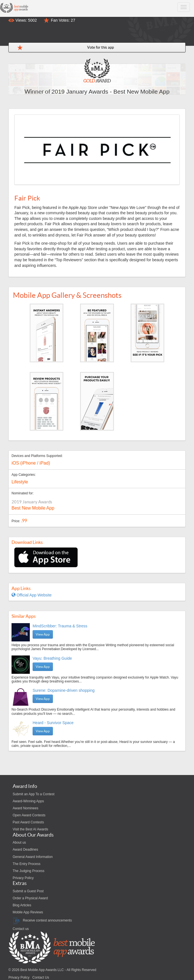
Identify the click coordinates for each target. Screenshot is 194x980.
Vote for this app (101, 47)
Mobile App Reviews (28, 912)
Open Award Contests (29, 815)
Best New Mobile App (33, 508)
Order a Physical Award (30, 898)
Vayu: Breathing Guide (52, 658)
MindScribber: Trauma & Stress (60, 626)
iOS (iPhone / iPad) (31, 463)
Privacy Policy (23, 878)
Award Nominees (25, 808)
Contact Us (41, 977)
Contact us (21, 929)
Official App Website (32, 595)
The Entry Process (27, 864)
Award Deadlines (25, 850)
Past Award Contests (28, 822)
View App (43, 634)
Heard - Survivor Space (53, 723)
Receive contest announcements (42, 920)
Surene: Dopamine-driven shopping (64, 690)
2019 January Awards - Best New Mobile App (110, 92)
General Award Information (33, 857)
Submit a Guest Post (28, 891)
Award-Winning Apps (28, 801)
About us (19, 842)
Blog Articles (22, 905)
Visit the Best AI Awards (30, 829)
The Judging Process (29, 871)
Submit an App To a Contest (34, 794)
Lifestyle (20, 482)
